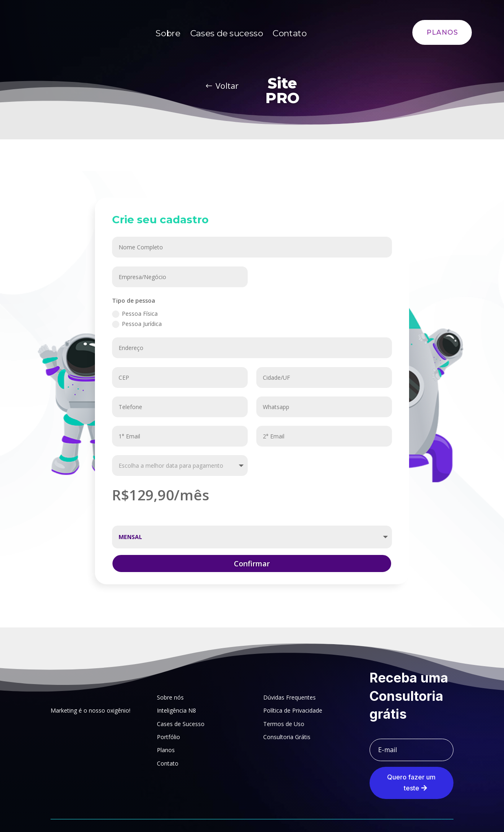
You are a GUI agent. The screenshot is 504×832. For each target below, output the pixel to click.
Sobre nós (170, 697)
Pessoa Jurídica (137, 324)
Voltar (227, 86)
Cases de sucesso (227, 33)
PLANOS (442, 32)
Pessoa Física (135, 314)
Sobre (168, 33)
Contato (290, 33)
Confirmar (252, 563)
